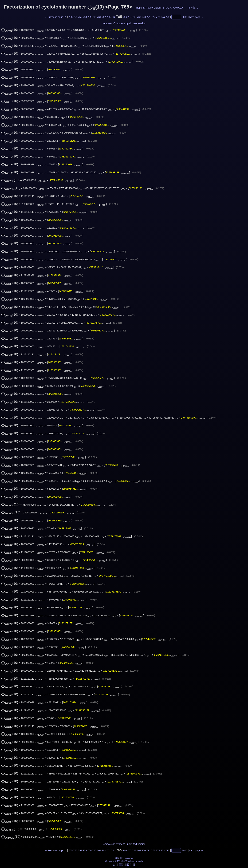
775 (167, 17)
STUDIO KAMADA (173, 8)
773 (158, 17)
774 (163, 17)
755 (71, 17)
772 (153, 17)
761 (99, 17)
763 (109, 17)
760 (94, 17)
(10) (10, 30)
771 (148, 17)
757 (80, 17)
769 (139, 17)
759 (90, 17)
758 (85, 17)
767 (129, 17)
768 (134, 17)
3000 (185, 17)
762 (104, 17)
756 (75, 17)
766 (125, 17)
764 (113, 17)
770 (144, 17)
